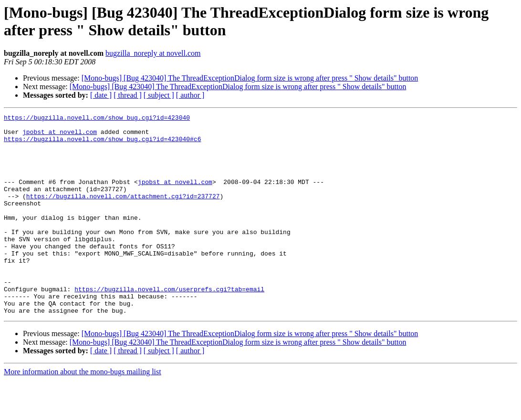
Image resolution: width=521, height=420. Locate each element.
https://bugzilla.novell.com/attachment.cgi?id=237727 (123, 213)
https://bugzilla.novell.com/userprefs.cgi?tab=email (169, 325)
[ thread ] (128, 95)
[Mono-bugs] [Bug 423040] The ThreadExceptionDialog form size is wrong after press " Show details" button (250, 78)
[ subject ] (159, 95)
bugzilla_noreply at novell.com (153, 53)
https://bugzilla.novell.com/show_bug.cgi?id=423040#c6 (102, 144)
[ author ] (190, 95)
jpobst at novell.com (60, 136)
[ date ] (101, 95)
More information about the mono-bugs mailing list (83, 412)
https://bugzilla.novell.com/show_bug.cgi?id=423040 (97, 119)
